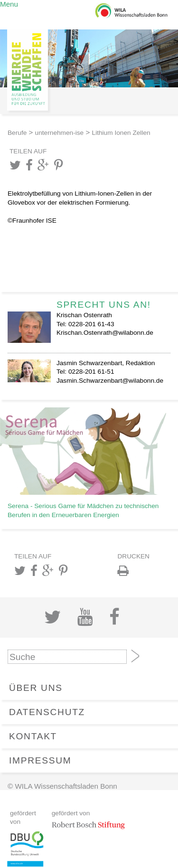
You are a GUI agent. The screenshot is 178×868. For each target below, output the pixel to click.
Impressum (40, 760)
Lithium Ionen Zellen (121, 133)
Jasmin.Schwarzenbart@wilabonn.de (110, 381)
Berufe (17, 133)
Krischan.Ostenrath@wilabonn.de (105, 333)
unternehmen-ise (60, 133)
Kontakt (33, 736)
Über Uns (36, 688)
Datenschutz (47, 712)
